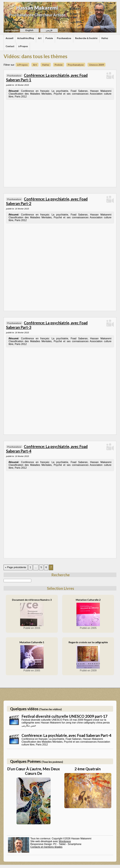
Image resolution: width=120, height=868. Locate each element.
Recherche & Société (86, 38)
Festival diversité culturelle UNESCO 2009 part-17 (65, 716)
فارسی (49, 30)
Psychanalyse (64, 38)
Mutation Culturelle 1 (32, 642)
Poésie (49, 38)
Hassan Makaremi (37, 8)
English (29, 30)
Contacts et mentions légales (46, 847)
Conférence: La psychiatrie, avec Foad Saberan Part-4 (66, 735)
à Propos (23, 46)
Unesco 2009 (96, 65)
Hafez (105, 38)
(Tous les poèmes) (52, 762)
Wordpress (65, 841)
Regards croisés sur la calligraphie (88, 642)
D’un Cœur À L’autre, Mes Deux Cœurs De (34, 771)
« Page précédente (16, 567)
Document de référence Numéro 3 (32, 600)
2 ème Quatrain (88, 769)
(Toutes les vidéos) (50, 709)
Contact (10, 46)
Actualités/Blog (26, 38)
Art (40, 38)
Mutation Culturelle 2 (88, 600)
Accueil (9, 38)
